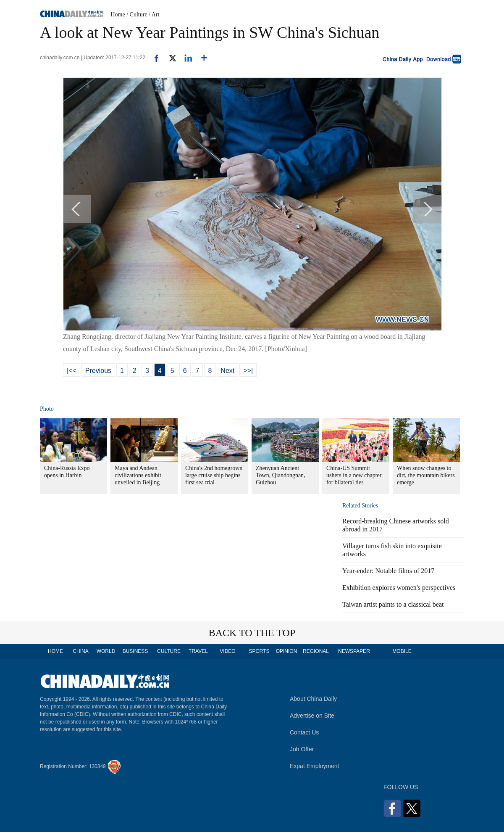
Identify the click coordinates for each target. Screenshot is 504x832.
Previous (98, 371)
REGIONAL (316, 651)
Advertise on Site (312, 716)
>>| (248, 371)
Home (118, 15)
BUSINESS (135, 651)
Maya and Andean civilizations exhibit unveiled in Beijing (138, 475)
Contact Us (304, 732)
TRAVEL (198, 651)
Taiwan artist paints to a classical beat (393, 604)
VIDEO (227, 651)
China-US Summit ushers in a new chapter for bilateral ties (354, 475)
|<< (72, 371)
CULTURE (169, 651)
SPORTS (259, 651)
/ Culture (137, 15)
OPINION (287, 651)
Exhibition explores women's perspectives (399, 588)
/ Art (154, 15)
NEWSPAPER (354, 651)
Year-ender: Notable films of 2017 (388, 571)
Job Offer (302, 749)
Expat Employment (315, 766)
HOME (55, 651)
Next (227, 371)
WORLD (106, 651)
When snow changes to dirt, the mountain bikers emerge (426, 475)
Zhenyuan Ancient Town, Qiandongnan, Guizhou (281, 475)
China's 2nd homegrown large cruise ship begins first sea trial (214, 475)
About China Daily (313, 699)
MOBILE (402, 651)
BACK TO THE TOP (252, 633)
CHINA (80, 651)
